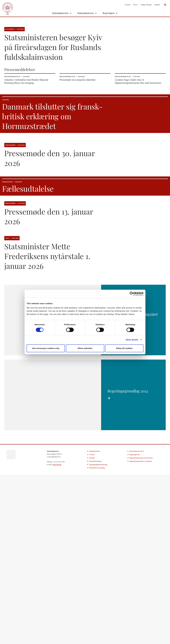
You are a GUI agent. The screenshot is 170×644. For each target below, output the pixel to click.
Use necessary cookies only (46, 348)
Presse (135, 5)
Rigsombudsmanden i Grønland (140, 632)
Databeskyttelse (95, 622)
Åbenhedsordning (95, 632)
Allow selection (85, 348)
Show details (132, 340)
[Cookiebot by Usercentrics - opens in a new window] (132, 294)
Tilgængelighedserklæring (98, 636)
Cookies (92, 626)
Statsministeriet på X (137, 622)
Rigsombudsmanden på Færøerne (141, 629)
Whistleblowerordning (97, 639)
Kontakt (128, 5)
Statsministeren (86, 13)
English (157, 5)
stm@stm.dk (57, 636)
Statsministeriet (60, 13)
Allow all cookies (124, 348)
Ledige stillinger (146, 5)
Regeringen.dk (134, 626)
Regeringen (109, 13)
